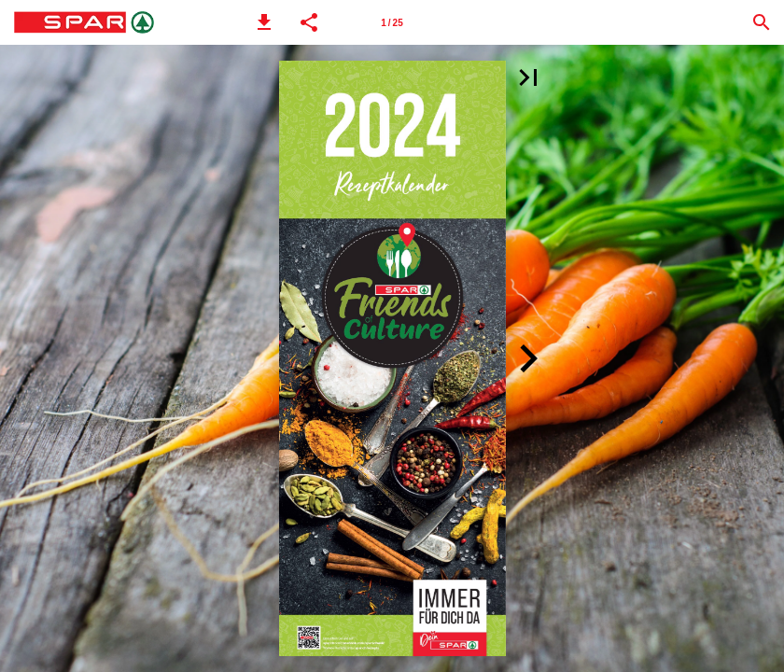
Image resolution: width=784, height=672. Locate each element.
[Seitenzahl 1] (392, 22)
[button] (264, 22)
